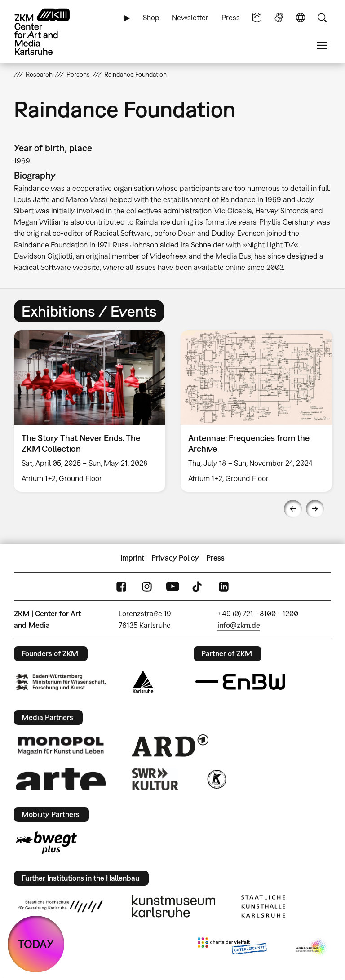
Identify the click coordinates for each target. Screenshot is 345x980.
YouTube (172, 586)
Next (315, 509)
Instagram (147, 586)
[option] (90, 411)
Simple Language (257, 18)
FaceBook (121, 586)
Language (301, 18)
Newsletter (190, 18)
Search (322, 18)
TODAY (36, 944)
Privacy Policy (175, 558)
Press (231, 18)
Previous (293, 509)
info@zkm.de (239, 625)
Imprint (132, 558)
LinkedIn (224, 586)
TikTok (198, 586)
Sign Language (279, 18)
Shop (151, 18)
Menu (322, 46)
